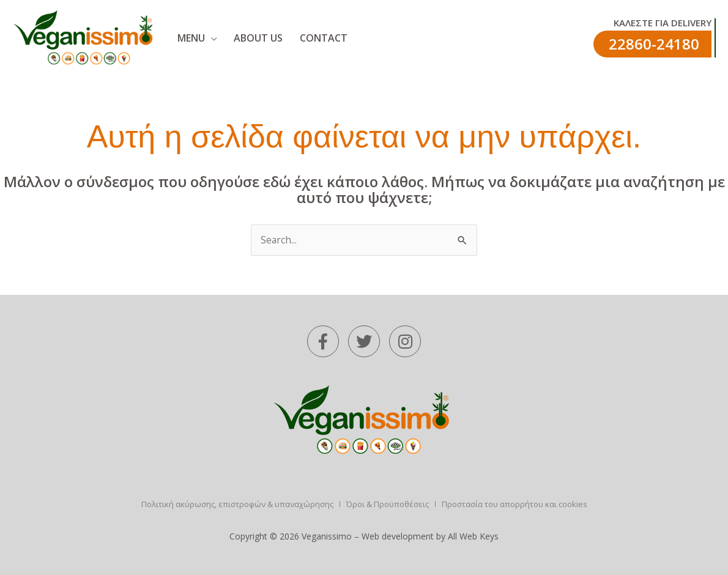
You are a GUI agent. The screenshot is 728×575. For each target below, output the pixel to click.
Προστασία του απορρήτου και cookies (514, 505)
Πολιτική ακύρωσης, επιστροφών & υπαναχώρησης (237, 505)
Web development (398, 537)
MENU (184, 38)
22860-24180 (654, 44)
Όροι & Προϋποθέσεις (388, 505)
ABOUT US (240, 38)
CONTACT (295, 38)
